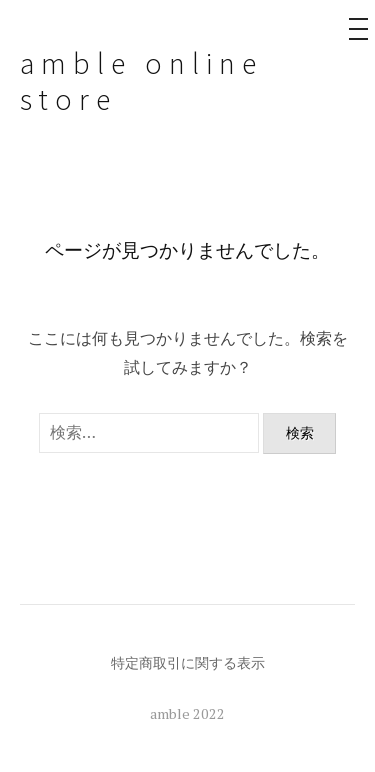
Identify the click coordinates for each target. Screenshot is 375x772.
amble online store (141, 81)
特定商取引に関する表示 (188, 662)
